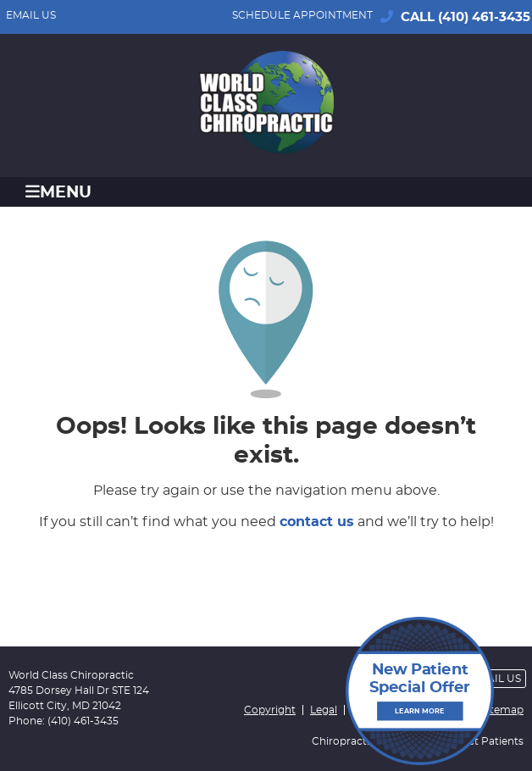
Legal (324, 710)
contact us (317, 522)
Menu (58, 192)
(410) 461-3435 (484, 17)
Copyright (270, 710)
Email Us (31, 15)
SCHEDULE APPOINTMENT (302, 15)
